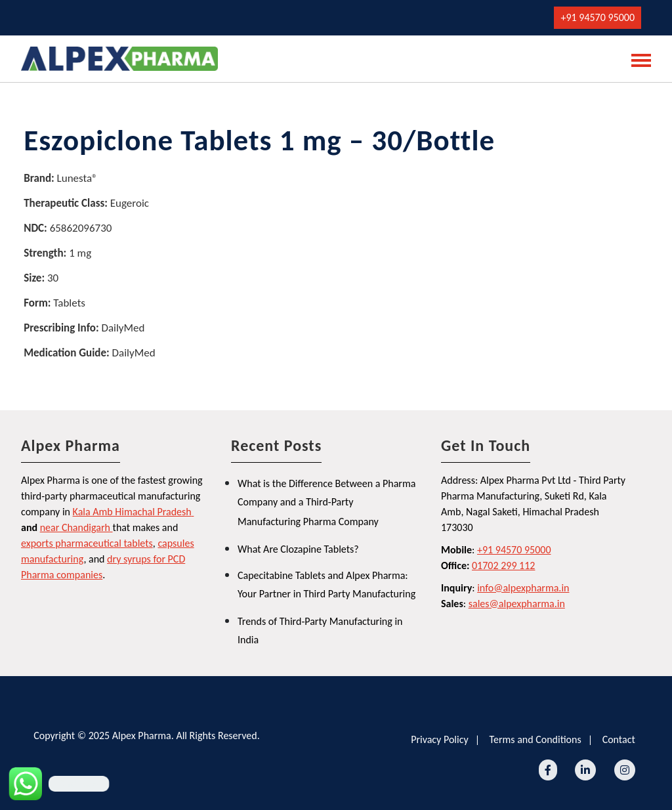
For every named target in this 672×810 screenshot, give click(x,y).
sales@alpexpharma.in (517, 604)
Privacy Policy (440, 739)
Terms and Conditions (535, 739)
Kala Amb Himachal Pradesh (132, 512)
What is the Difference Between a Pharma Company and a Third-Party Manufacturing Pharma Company (326, 502)
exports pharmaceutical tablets (87, 543)
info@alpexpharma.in (523, 588)
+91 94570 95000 (598, 17)
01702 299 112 (503, 565)
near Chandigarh (75, 527)
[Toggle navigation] (637, 59)
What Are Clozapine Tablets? (298, 549)
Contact (619, 739)
